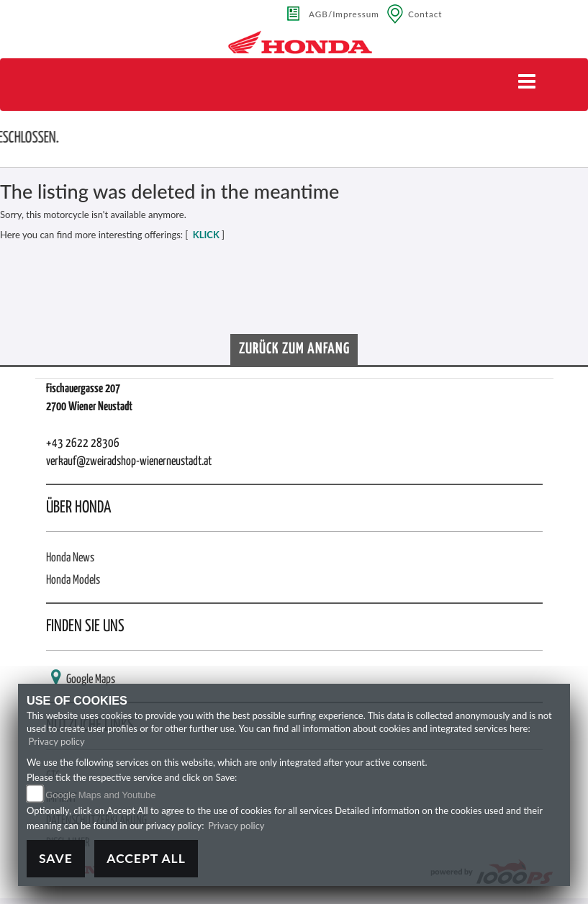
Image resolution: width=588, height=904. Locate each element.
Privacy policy (57, 741)
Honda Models (73, 580)
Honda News (70, 558)
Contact (425, 14)
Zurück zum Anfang (294, 349)
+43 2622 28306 (83, 444)
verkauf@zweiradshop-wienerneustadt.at (129, 462)
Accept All (146, 858)
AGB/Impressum (344, 14)
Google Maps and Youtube (100, 795)
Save (56, 858)
